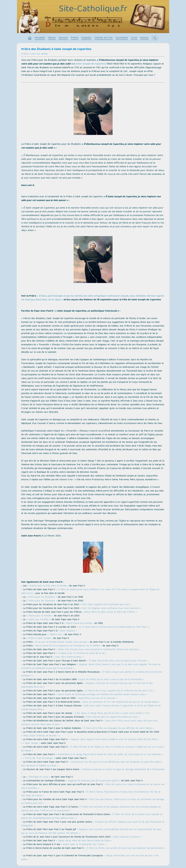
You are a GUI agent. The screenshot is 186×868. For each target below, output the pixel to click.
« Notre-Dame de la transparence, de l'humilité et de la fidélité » (68, 646)
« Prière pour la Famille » (40, 616)
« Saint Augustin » (68, 631)
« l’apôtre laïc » (56, 635)
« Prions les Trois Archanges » (39, 758)
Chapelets (86, 38)
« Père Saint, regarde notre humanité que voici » (105, 605)
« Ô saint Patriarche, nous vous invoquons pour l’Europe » (118, 661)
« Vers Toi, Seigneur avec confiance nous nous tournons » (110, 608)
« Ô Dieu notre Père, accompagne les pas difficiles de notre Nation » (118, 728)
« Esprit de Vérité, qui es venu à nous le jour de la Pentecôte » (111, 680)
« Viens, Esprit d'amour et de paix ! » (40, 736)
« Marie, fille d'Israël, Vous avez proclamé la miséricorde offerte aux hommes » (98, 650)
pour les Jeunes (40, 54)
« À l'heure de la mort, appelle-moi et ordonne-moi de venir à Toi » (119, 691)
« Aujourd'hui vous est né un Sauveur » (97, 698)
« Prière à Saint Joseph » (39, 638)
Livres (134, 38)
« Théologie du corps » (38, 777)
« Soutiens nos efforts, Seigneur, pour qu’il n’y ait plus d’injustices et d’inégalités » (93, 824)
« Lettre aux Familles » (39, 620)
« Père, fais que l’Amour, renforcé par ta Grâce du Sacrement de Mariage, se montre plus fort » (93, 801)
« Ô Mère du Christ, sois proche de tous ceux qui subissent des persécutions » (93, 850)
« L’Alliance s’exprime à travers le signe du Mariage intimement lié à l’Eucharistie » (93, 771)
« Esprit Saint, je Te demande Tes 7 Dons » (83, 845)
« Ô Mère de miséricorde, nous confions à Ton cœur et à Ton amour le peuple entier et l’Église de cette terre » (90, 592)
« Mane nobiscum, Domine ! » (127, 837)
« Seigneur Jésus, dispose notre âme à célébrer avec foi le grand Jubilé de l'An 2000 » (114, 740)
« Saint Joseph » (31, 743)
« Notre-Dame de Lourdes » (79, 623)
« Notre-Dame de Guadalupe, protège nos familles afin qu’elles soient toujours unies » (101, 695)
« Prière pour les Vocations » (42, 597)
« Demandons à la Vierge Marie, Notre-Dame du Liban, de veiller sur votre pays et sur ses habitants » (110, 755)
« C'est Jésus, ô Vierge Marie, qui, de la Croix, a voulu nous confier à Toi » (112, 713)
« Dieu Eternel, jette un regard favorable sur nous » (112, 717)
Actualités (40, 38)
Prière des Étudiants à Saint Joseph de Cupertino (56, 49)
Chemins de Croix (104, 38)
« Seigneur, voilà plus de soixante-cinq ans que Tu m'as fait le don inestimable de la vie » (87, 685)
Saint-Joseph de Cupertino (91, 64)
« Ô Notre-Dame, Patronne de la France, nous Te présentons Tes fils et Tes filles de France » (91, 794)
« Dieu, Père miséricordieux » (68, 657)
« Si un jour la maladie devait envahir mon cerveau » (61, 642)
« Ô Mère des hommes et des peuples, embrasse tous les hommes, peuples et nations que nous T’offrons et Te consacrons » (91, 809)
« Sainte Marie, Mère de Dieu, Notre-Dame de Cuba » (84, 841)
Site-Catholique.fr (93, 9)
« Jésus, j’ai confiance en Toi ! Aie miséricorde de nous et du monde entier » (120, 702)
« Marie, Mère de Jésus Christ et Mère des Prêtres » (110, 612)
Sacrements (122, 38)
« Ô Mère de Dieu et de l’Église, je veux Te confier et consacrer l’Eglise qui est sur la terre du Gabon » (93, 749)
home (30, 38)
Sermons (63, 38)
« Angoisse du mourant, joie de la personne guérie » (93, 781)
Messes (52, 38)
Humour (144, 38)
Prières (75, 38)
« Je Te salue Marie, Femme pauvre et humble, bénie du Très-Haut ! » (113, 627)
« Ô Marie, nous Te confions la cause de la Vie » (81, 653)
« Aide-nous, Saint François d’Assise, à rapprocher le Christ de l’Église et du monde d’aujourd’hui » (91, 708)
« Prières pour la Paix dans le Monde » (48, 586)
